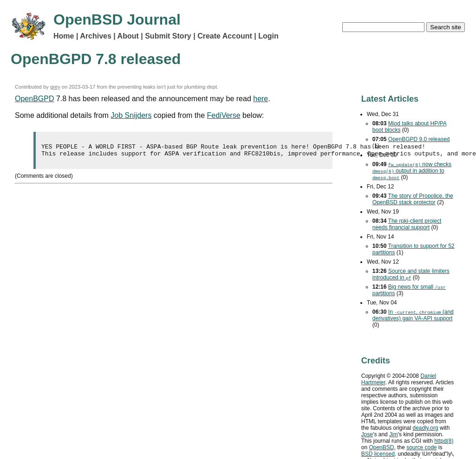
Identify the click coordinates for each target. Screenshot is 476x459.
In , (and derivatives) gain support (413, 315)
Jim (394, 434)
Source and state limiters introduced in (411, 274)
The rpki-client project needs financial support (407, 224)
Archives (96, 36)
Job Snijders (131, 115)
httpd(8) (444, 441)
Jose (367, 434)
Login (268, 36)
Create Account (225, 36)
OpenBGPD (34, 99)
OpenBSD (381, 447)
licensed (378, 454)
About (128, 36)
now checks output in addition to (412, 171)
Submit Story (168, 36)
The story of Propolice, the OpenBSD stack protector (413, 199)
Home (64, 36)
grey (55, 87)
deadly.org (426, 428)
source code (421, 447)
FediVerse (224, 115)
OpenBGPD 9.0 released (419, 139)
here (261, 99)
